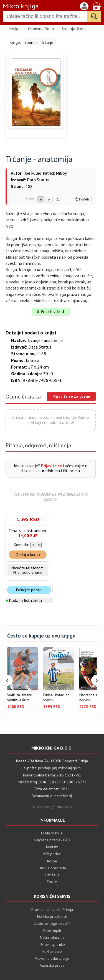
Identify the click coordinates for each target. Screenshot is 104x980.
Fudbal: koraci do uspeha (56, 698)
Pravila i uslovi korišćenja (52, 910)
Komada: (21, 545)
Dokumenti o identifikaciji (52, 796)
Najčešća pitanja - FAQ (52, 840)
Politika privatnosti (52, 916)
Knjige (15, 29)
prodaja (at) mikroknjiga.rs (59, 768)
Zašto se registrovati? (52, 923)
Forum (52, 882)
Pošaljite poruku (29, 590)
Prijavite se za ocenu (71, 396)
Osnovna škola (41, 29)
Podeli (81, 199)
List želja (52, 875)
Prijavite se (51, 466)
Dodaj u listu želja (26, 601)
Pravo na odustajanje (52, 958)
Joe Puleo (33, 173)
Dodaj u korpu (28, 555)
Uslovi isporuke (52, 945)
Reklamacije (52, 951)
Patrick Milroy (55, 173)
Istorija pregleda (52, 868)
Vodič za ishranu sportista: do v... (20, 698)
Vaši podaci (52, 854)
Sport (29, 42)
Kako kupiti (52, 930)
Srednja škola (74, 29)
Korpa (52, 861)
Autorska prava (52, 965)
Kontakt (52, 847)
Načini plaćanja (52, 937)
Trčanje (47, 42)
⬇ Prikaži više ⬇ (51, 312)
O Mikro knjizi (52, 833)
